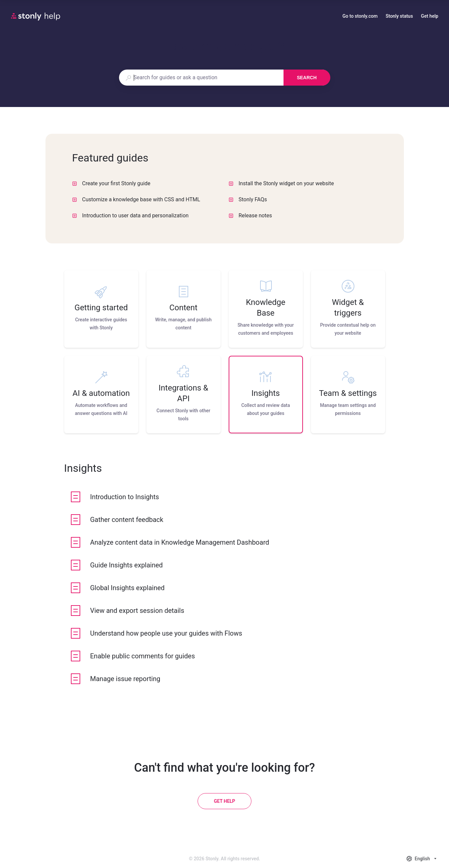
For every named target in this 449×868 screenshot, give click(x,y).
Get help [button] (430, 16)
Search (307, 78)
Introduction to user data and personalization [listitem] (131, 215)
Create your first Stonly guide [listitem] (111, 183)
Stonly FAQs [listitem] (248, 199)
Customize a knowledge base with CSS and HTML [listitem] (136, 199)
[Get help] (225, 801)
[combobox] (201, 78)
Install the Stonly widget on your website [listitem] (281, 183)
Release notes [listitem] (250, 215)
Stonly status (399, 17)
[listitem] (101, 309)
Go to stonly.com (360, 17)
